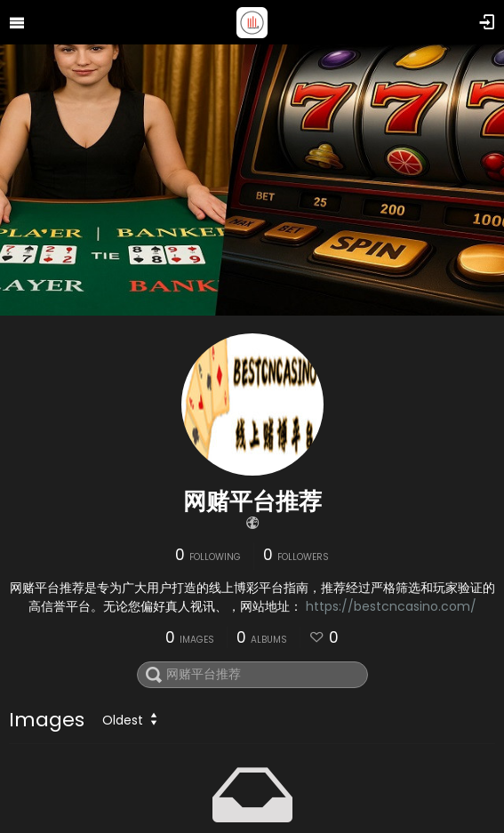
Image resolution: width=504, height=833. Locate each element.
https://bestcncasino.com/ (391, 606)
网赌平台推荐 (252, 501)
